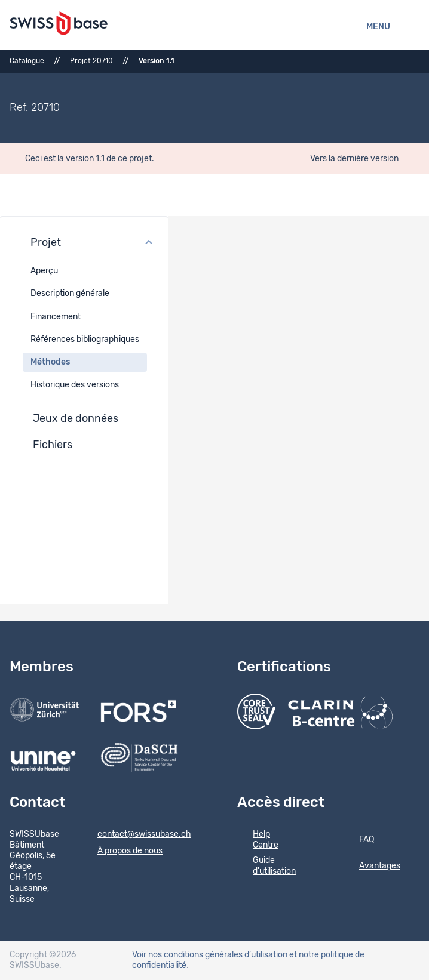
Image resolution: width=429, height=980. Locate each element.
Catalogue (27, 61)
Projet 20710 (91, 61)
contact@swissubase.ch (137, 835)
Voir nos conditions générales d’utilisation (210, 955)
